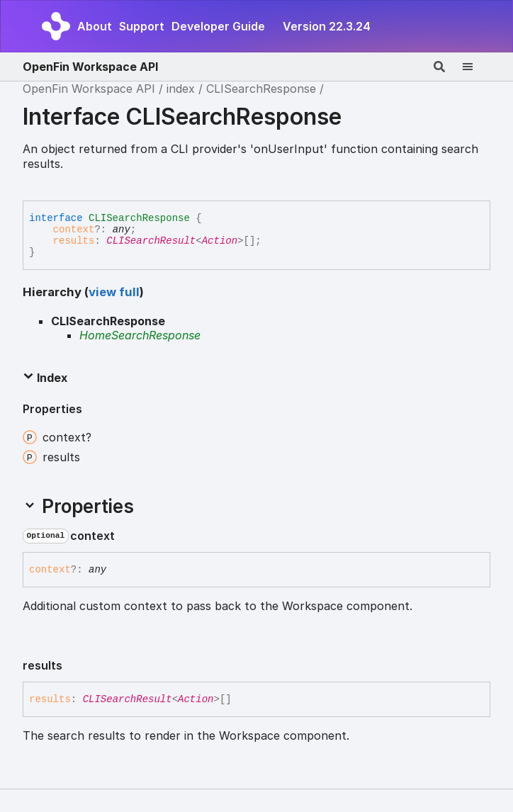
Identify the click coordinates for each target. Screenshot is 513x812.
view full (114, 292)
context (74, 230)
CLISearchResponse (261, 89)
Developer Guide (218, 26)
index (181, 89)
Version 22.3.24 (327, 26)
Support (142, 26)
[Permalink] (126, 536)
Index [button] (45, 378)
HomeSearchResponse (140, 335)
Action (220, 241)
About (95, 26)
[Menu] (476, 67)
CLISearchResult (151, 241)
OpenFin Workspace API (90, 67)
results (74, 241)
